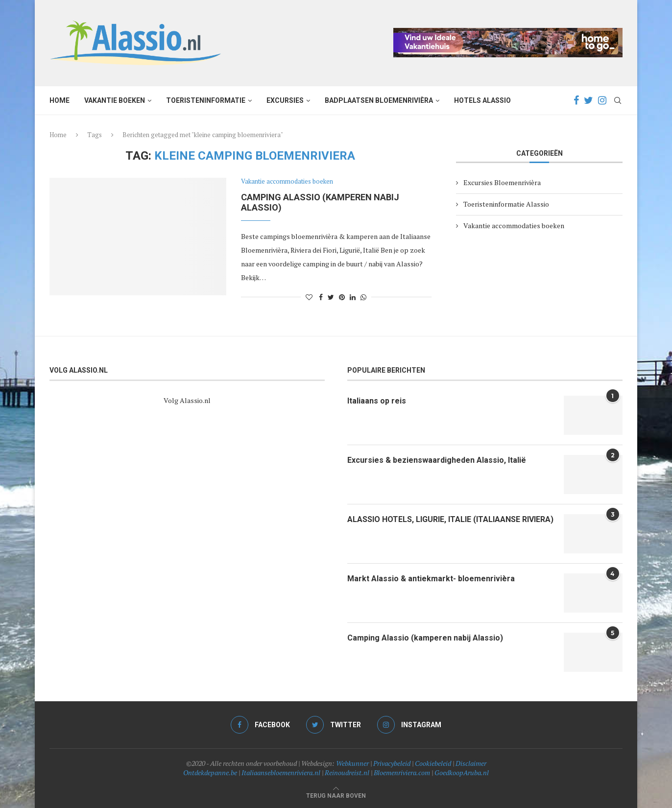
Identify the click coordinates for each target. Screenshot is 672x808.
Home (60, 100)
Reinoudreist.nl (347, 772)
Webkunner (352, 763)
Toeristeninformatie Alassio (506, 204)
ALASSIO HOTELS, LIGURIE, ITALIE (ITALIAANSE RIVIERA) (450, 519)
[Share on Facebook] (321, 297)
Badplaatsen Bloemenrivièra (379, 100)
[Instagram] (602, 100)
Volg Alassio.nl (187, 400)
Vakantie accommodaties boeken (287, 182)
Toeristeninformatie (206, 100)
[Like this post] (309, 297)
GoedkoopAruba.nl (462, 772)
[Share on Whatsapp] (363, 297)
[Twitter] (588, 100)
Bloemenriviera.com (402, 772)
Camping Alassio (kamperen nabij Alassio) (425, 638)
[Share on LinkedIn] (353, 297)
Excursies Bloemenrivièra (502, 182)
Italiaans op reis (377, 401)
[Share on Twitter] (331, 297)
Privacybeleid (392, 763)
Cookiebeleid (433, 763)
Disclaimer (471, 763)
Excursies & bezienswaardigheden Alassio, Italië (437, 460)
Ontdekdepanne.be (210, 772)
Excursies (285, 100)
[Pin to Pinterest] (342, 297)
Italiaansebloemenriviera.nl (281, 772)
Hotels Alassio (482, 100)
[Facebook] (576, 100)
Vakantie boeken (115, 100)
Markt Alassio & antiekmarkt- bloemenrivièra (431, 579)
